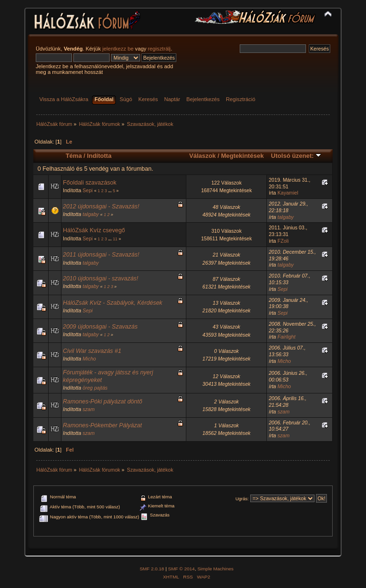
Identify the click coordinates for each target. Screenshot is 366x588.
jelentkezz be (118, 49)
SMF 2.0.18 (152, 569)
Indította (99, 156)
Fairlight (286, 337)
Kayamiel (288, 193)
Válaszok (203, 156)
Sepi (87, 190)
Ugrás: (242, 499)
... (111, 191)
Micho (89, 359)
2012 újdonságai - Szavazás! (101, 206)
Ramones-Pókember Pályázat (102, 425)
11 (115, 239)
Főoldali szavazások (90, 183)
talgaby (91, 214)
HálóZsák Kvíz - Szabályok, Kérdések (113, 303)
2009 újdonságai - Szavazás (100, 327)
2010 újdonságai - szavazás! (101, 279)
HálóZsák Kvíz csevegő (94, 230)
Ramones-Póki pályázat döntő (102, 402)
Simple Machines (215, 569)
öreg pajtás (95, 388)
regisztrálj (159, 49)
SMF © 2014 (182, 569)
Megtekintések (243, 156)
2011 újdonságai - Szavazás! (101, 255)
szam (88, 409)
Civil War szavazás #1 (92, 351)
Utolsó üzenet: (296, 156)
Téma (74, 156)
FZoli (283, 241)
